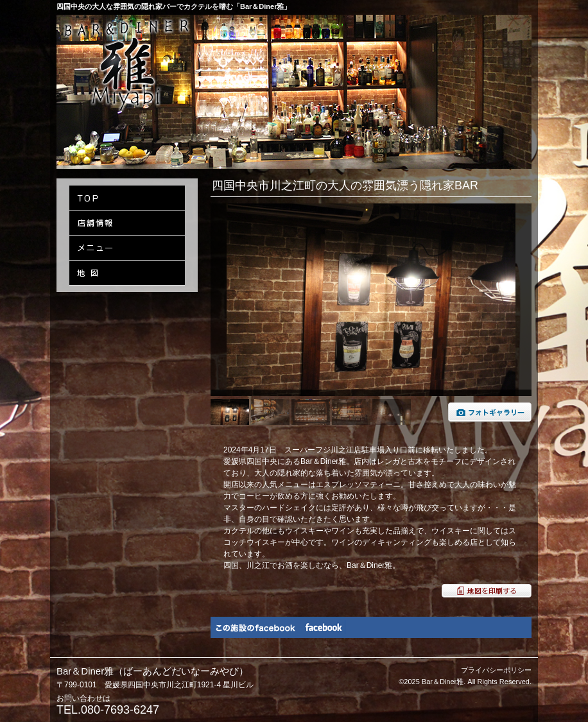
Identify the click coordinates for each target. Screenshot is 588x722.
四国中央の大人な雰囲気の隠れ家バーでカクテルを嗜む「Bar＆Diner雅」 (174, 6)
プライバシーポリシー (496, 670)
